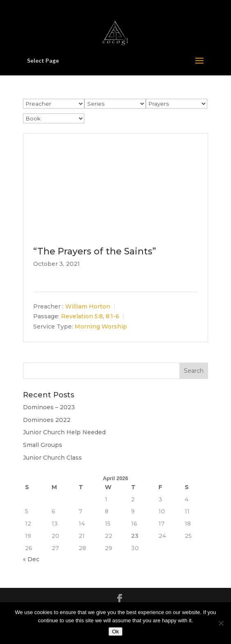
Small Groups (43, 445)
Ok (115, 632)
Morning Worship (101, 327)
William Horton (88, 307)
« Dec (31, 559)
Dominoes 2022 (47, 420)
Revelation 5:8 (82, 317)
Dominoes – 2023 (49, 407)
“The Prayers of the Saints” (95, 251)
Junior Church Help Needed (64, 432)
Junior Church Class (52, 458)
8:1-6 (112, 317)
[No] (221, 623)
